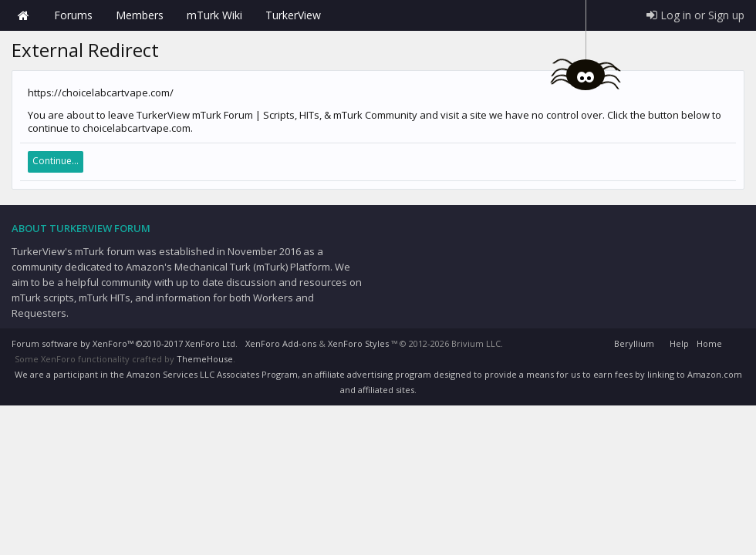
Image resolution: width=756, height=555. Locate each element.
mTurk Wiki (214, 15)
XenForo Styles (358, 343)
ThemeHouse (205, 359)
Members (140, 15)
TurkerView (293, 15)
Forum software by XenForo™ (125, 343)
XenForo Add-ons (281, 343)
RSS (735, 341)
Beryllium (634, 343)
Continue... (56, 161)
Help (679, 343)
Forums (73, 15)
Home (23, 15)
